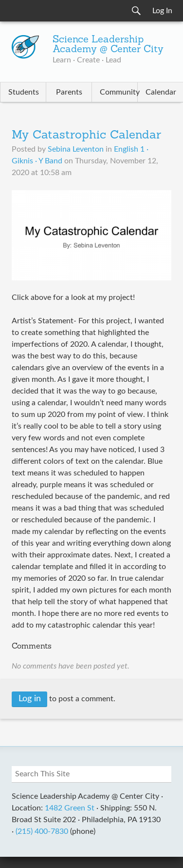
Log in (30, 699)
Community (119, 92)
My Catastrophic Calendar (86, 136)
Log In (162, 11)
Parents (69, 92)
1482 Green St (70, 808)
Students (24, 92)
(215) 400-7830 (42, 831)
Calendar (161, 92)
